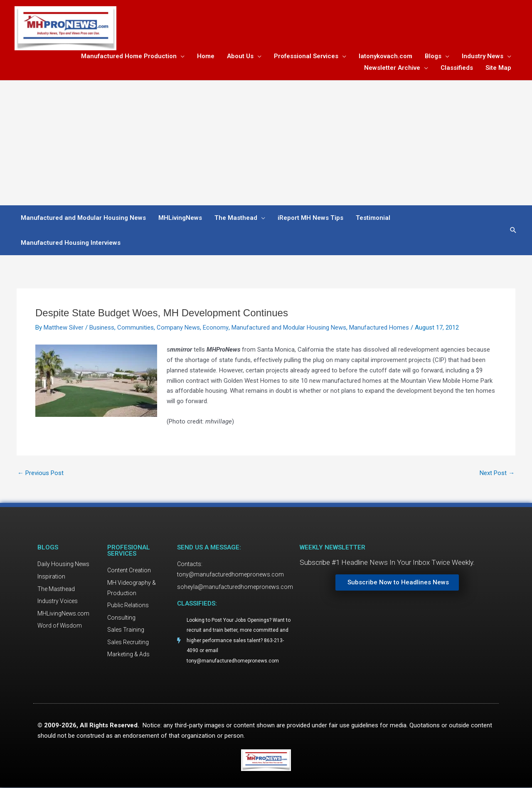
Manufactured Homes (379, 328)
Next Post (497, 473)
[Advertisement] (266, 143)
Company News (178, 328)
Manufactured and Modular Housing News (288, 328)
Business (102, 328)
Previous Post (41, 473)
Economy (216, 328)
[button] (513, 230)
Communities (135, 328)
